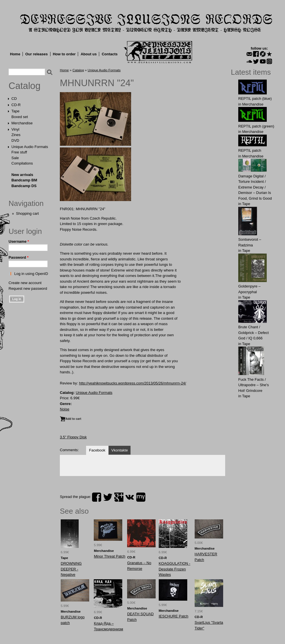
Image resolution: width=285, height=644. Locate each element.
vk (130, 497)
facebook (97, 497)
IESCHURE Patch (174, 616)
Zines (16, 135)
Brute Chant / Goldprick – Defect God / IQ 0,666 (254, 333)
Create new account (25, 283)
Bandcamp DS (24, 186)
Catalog (25, 86)
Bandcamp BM (24, 180)
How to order (64, 54)
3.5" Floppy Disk (73, 437)
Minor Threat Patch (109, 556)
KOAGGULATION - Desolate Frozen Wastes (175, 569)
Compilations (22, 163)
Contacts (110, 54)
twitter (108, 497)
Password (19, 257)
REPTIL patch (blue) (255, 99)
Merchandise (22, 123)
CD (14, 99)
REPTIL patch (250, 150)
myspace (141, 497)
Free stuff (19, 152)
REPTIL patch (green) (256, 126)
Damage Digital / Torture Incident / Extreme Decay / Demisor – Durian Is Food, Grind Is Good (255, 187)
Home (15, 54)
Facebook (97, 450)
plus (119, 497)
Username (19, 241)
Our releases (37, 54)
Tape (15, 111)
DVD (15, 140)
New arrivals (22, 175)
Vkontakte (120, 450)
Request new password (28, 288)
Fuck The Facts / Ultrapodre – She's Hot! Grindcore (254, 385)
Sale (15, 158)
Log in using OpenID (31, 274)
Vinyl (15, 129)
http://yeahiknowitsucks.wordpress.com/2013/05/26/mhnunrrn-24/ (133, 383)
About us (89, 54)
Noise (65, 409)
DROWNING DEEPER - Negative (71, 569)
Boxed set (20, 117)
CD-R (16, 105)
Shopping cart (27, 213)
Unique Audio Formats (30, 147)
